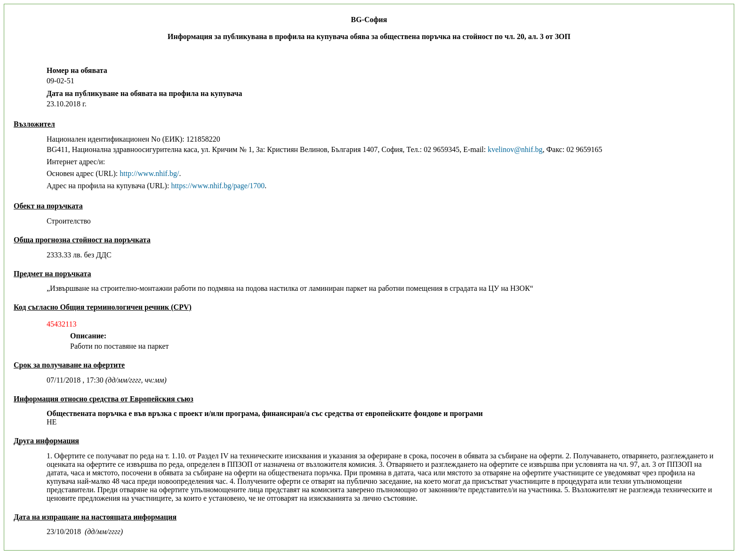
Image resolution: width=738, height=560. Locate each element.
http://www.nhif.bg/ (149, 173)
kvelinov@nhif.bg (515, 149)
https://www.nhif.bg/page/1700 (218, 186)
